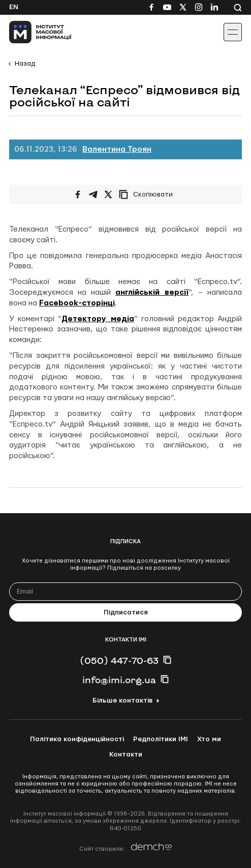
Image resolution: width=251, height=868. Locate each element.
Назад (25, 64)
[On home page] (31, 32)
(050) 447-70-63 (119, 660)
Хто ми (209, 739)
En (14, 7)
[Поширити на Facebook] (78, 194)
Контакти (126, 754)
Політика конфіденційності (77, 739)
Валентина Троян (117, 149)
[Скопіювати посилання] (148, 194)
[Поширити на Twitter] (108, 194)
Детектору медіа (98, 319)
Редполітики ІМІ (161, 739)
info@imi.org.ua (119, 680)
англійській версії (152, 292)
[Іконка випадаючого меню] (233, 32)
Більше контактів (122, 701)
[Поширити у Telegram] (93, 194)
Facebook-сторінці (77, 303)
